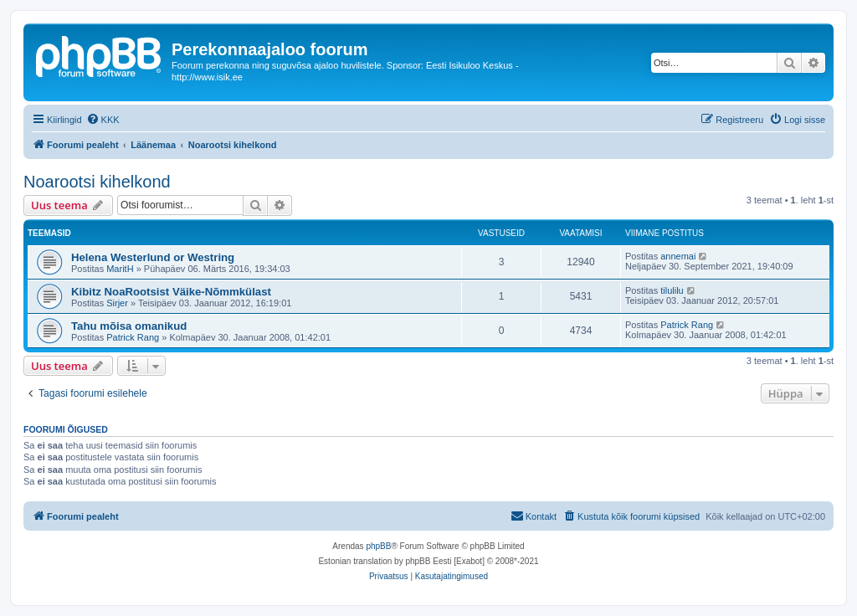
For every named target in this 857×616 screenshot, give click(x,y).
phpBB (378, 546)
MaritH (120, 269)
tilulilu (672, 290)
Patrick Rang (133, 337)
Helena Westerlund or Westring (153, 257)
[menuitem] (103, 120)
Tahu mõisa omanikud (129, 326)
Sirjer (117, 303)
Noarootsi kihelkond (97, 182)
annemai (678, 256)
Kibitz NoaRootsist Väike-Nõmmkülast (171, 292)
